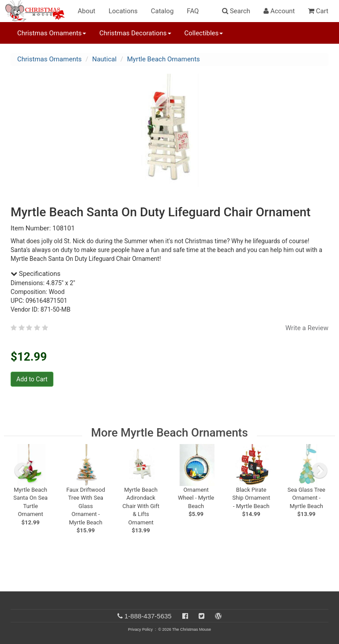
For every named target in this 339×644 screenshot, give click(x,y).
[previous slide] (22, 471)
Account (279, 11)
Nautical (104, 59)
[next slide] (320, 471)
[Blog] (218, 616)
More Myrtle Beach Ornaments (169, 433)
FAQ (193, 11)
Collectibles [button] (204, 33)
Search (236, 11)
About (87, 11)
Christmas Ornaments (49, 59)
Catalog (162, 11)
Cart (318, 11)
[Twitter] (202, 616)
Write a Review (307, 328)
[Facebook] (185, 616)
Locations (123, 11)
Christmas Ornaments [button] (52, 33)
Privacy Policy (140, 629)
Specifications (36, 274)
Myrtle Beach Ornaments (164, 59)
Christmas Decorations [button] (135, 33)
